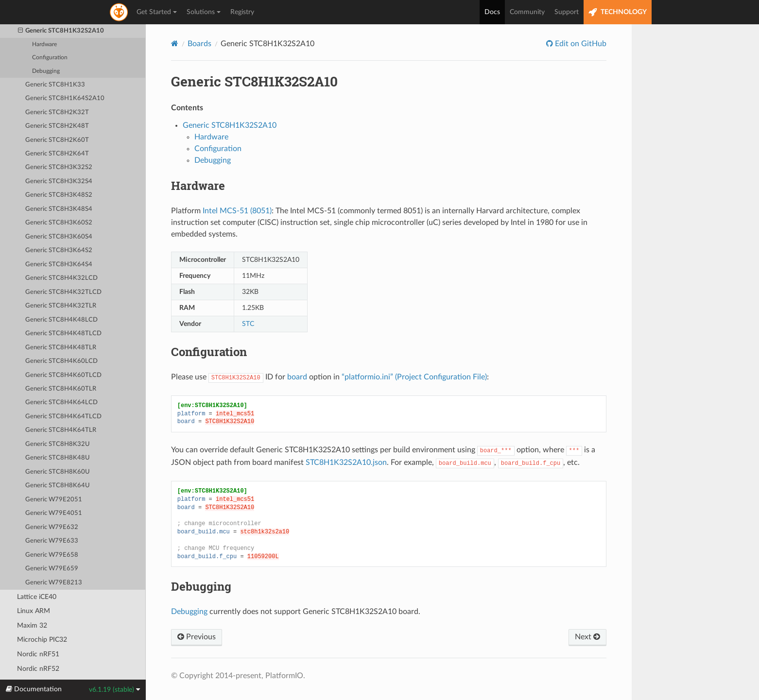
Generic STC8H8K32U (58, 444)
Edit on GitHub (580, 44)
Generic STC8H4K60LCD (61, 361)
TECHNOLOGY (618, 12)
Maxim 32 (32, 625)
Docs (492, 12)
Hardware (44, 44)
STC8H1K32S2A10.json (346, 462)
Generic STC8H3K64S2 (59, 250)
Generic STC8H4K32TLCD (63, 292)
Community (527, 12)
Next (587, 637)
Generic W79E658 (52, 555)
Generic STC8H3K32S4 (59, 181)
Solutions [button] (204, 12)
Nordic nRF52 (38, 669)
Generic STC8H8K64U (58, 486)
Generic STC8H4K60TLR (61, 389)
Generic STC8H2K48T (57, 126)
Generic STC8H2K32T (57, 112)
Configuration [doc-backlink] (209, 352)
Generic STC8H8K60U (58, 472)
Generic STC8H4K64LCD (61, 402)
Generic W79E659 (52, 569)
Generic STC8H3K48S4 (59, 209)
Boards (199, 44)
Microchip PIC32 (42, 640)
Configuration (50, 58)
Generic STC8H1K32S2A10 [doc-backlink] (254, 81)
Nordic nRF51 (38, 654)
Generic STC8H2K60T (57, 140)
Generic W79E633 (52, 541)
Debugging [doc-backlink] (201, 586)
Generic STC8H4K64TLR (61, 430)
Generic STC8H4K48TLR (61, 348)
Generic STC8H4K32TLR (61, 306)
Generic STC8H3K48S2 (59, 195)
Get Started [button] (157, 12)
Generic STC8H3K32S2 (59, 167)
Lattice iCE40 (37, 597)
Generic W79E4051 (54, 513)
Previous (197, 637)
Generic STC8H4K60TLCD (63, 375)
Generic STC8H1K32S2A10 (61, 31)
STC (248, 324)
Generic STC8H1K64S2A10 (65, 98)
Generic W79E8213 (54, 583)
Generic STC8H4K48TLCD (63, 333)
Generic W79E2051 (54, 500)
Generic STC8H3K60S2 (59, 223)
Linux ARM (34, 611)
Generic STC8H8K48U (58, 458)
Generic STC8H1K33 (55, 85)
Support (567, 12)
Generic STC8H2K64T (57, 154)
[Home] (175, 43)
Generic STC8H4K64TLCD (63, 417)
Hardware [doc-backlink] (198, 186)
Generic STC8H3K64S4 (59, 265)
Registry (242, 12)
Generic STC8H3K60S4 (59, 237)
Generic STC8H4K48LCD (61, 320)
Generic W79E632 (52, 527)
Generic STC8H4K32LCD (61, 278)
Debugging (46, 71)
